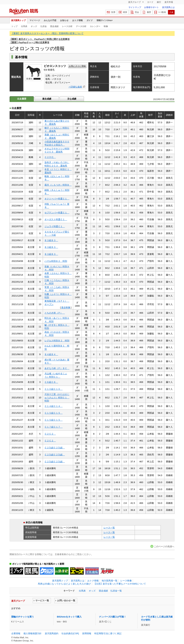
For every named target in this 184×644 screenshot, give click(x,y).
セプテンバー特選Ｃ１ (57, 213)
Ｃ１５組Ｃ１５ (54, 413)
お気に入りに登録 (77, 66)
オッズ (34, 26)
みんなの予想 (50, 20)
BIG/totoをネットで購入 (69, 617)
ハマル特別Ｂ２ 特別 (56, 261)
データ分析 (81, 26)
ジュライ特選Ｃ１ (55, 226)
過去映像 (66, 307)
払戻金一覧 (116, 591)
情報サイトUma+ (105, 20)
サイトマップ (135, 7)
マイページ (35, 20)
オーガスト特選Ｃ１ (56, 219)
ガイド (90, 20)
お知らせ (64, 20)
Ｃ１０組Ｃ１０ (54, 389)
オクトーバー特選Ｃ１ (57, 199)
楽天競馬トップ (18, 20)
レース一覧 (109, 528)
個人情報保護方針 (32, 633)
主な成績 (72, 99)
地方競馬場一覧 (110, 581)
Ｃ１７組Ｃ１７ (54, 427)
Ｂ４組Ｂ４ (51, 354)
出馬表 (24, 26)
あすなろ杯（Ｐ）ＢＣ (57, 368)
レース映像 (126, 581)
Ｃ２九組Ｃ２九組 (55, 448)
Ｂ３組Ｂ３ (51, 240)
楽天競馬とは (168, 7)
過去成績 (47, 99)
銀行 (159, 2)
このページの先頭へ (164, 546)
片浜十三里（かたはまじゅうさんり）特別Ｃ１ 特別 (57, 397)
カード (150, 2)
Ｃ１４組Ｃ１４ (54, 406)
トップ (14, 26)
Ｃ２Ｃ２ (50, 434)
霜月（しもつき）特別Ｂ (58, 185)
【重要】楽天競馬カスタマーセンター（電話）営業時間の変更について (47, 33)
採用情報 (87, 633)
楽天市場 (169, 2)
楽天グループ (135, 2)
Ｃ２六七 (50, 157)
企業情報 (16, 633)
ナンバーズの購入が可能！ (113, 617)
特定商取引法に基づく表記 (108, 633)
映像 (106, 26)
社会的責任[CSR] (70, 633)
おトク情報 (77, 20)
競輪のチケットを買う (23, 617)
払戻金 (44, 26)
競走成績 (54, 26)
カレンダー (95, 26)
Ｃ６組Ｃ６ (51, 382)
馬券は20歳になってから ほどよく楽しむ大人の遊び (64, 584)
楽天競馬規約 (52, 633)
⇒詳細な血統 (75, 87)
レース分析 (67, 26)
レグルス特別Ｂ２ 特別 (57, 341)
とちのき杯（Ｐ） (55, 313)
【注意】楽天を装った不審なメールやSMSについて (120, 584)
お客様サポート (152, 7)
